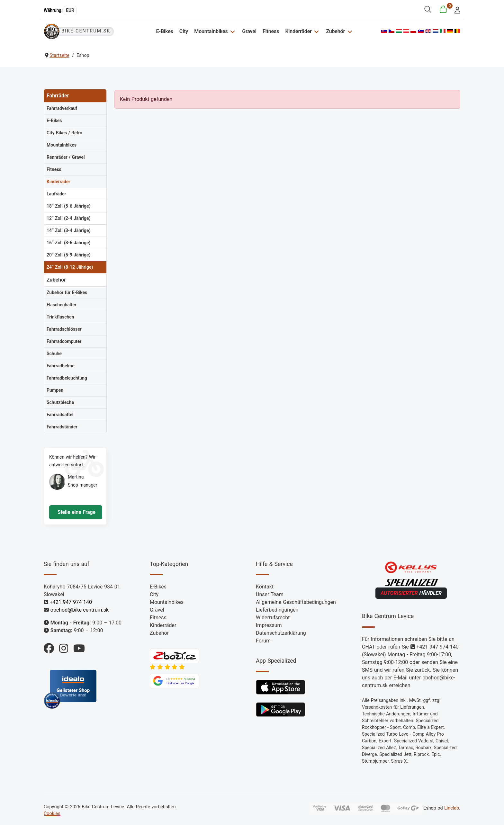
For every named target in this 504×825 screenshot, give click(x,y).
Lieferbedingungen (277, 610)
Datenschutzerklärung (281, 633)
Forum (263, 641)
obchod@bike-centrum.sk (80, 610)
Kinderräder (298, 31)
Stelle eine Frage (76, 512)
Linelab (452, 808)
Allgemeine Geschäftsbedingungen (296, 602)
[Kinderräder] (316, 31)
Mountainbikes (211, 31)
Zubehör (335, 31)
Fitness (271, 31)
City (184, 31)
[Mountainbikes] (232, 31)
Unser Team (270, 594)
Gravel (249, 31)
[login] (456, 9)
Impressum (269, 625)
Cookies (52, 814)
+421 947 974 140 (71, 602)
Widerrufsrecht (273, 618)
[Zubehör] (349, 31)
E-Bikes (164, 31)
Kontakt (265, 587)
